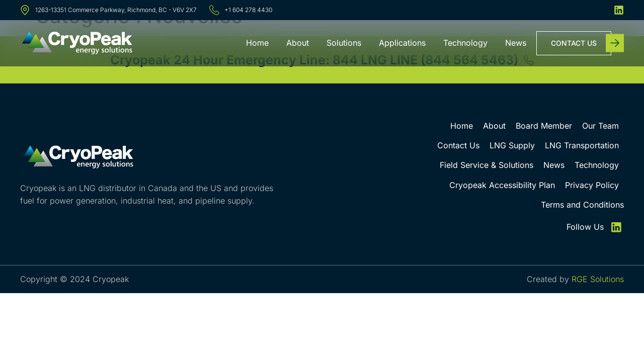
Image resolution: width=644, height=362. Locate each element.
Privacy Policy (592, 185)
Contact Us (458, 145)
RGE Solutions (598, 279)
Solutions (344, 43)
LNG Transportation (582, 145)
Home (257, 43)
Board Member (544, 126)
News (516, 43)
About (298, 43)
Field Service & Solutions (487, 165)
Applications (402, 43)
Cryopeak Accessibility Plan (502, 185)
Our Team (600, 126)
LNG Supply (512, 145)
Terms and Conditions (582, 205)
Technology (465, 43)
